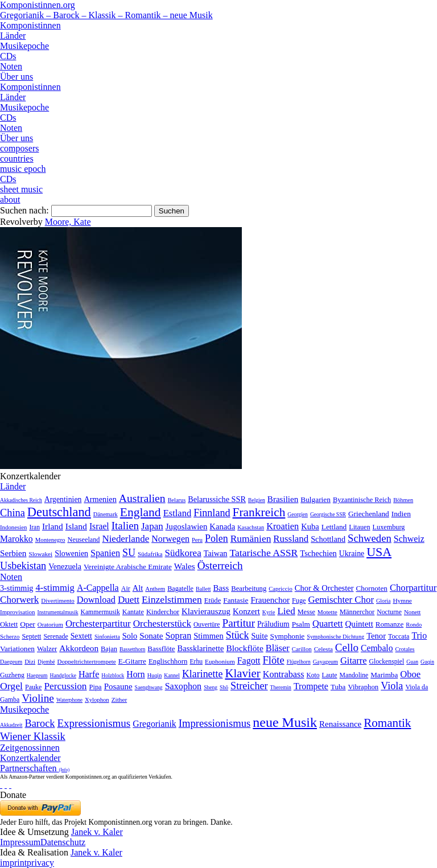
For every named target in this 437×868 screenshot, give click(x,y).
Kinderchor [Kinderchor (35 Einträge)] (163, 612)
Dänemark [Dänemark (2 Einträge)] (106, 514)
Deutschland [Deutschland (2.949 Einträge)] (59, 512)
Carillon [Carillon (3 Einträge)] (302, 649)
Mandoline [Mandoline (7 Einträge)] (354, 675)
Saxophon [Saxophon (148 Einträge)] (184, 686)
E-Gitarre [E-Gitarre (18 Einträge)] (132, 661)
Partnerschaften (35, 768)
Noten (11, 66)
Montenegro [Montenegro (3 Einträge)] (50, 540)
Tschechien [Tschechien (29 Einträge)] (318, 553)
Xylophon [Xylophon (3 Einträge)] (97, 700)
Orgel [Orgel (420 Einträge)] (11, 686)
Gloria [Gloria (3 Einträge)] (383, 601)
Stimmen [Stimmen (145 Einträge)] (209, 636)
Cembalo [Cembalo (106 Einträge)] (377, 648)
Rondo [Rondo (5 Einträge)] (414, 625)
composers (19, 148)
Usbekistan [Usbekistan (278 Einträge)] (23, 566)
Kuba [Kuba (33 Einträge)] (310, 526)
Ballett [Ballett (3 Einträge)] (203, 589)
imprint (13, 863)
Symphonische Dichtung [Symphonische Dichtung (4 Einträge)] (335, 637)
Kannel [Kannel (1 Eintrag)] (172, 675)
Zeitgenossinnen (30, 748)
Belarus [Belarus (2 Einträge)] (177, 500)
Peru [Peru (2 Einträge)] (197, 540)
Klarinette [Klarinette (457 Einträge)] (202, 674)
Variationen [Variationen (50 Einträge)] (17, 649)
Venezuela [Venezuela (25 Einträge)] (65, 566)
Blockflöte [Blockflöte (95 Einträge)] (244, 648)
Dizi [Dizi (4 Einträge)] (30, 661)
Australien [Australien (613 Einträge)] (142, 498)
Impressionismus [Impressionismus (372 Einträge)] (215, 723)
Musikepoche (24, 46)
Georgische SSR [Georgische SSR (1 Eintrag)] (328, 514)
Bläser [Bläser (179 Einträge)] (278, 648)
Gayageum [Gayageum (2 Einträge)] (325, 662)
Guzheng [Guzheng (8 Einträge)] (12, 675)
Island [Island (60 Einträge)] (76, 526)
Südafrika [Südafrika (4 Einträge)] (150, 554)
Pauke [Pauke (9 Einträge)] (33, 687)
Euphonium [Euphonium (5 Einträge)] (220, 661)
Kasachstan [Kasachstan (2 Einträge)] (251, 527)
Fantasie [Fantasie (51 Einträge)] (236, 600)
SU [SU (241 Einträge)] (129, 553)
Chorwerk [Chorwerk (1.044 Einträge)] (19, 600)
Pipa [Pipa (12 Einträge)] (96, 687)
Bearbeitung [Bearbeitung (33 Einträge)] (249, 589)
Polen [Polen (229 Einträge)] (217, 538)
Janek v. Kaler (97, 832)
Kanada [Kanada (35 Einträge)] (222, 526)
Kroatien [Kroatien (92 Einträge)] (283, 526)
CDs (8, 56)
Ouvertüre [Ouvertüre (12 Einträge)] (207, 624)
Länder (13, 36)
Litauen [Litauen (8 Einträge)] (359, 527)
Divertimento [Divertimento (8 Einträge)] (58, 600)
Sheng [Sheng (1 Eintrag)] (211, 687)
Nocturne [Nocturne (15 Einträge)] (389, 612)
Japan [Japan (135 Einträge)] (152, 526)
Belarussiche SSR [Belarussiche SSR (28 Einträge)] (217, 499)
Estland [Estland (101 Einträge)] (178, 513)
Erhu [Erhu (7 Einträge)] (196, 662)
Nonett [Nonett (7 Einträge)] (412, 612)
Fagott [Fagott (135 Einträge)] (249, 661)
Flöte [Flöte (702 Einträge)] (274, 660)
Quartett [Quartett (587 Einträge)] (328, 624)
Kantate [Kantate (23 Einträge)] (133, 612)
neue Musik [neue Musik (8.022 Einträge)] (285, 722)
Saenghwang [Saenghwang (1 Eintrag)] (149, 687)
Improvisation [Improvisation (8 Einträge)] (18, 612)
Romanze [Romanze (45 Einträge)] (389, 624)
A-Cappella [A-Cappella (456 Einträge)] (98, 588)
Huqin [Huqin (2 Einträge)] (155, 675)
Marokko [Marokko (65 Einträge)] (17, 539)
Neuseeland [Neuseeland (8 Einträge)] (83, 540)
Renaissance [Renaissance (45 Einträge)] (340, 724)
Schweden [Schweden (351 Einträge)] (370, 538)
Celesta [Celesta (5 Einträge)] (323, 649)
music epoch (23, 169)
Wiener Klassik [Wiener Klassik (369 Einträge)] (33, 736)
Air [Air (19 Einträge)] (126, 589)
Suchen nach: (24, 210)
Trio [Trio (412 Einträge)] (419, 635)
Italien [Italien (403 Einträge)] (125, 526)
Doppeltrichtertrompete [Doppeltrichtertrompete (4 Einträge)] (86, 661)
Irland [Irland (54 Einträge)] (53, 526)
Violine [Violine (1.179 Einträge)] (38, 698)
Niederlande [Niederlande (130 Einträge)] (125, 539)
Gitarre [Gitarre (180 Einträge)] (354, 661)
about (10, 199)
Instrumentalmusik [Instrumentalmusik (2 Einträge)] (58, 612)
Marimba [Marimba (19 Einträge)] (384, 675)
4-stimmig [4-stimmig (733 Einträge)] (55, 588)
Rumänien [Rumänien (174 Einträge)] (251, 538)
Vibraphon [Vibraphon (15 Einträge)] (363, 687)
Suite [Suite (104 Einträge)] (259, 636)
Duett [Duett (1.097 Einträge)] (129, 600)
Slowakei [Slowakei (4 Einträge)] (40, 554)
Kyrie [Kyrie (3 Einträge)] (269, 612)
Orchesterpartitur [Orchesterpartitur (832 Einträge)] (98, 624)
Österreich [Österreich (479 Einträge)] (220, 565)
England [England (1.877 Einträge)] (141, 512)
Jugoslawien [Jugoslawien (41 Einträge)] (187, 526)
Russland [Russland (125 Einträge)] (291, 539)
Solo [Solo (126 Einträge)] (130, 636)
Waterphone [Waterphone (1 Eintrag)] (69, 700)
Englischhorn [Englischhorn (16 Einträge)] (168, 661)
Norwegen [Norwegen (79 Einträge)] (170, 539)
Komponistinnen (30, 25)
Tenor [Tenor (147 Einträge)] (376, 636)
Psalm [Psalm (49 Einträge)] (301, 624)
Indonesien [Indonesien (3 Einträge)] (13, 527)
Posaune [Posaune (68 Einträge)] (118, 686)
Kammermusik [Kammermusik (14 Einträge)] (100, 612)
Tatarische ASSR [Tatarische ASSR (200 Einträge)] (263, 553)
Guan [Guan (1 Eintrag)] (412, 662)
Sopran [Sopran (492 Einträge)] (179, 635)
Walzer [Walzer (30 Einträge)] (47, 649)
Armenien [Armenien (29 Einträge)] (100, 499)
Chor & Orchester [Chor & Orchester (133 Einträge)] (324, 588)
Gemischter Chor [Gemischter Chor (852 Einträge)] (341, 600)
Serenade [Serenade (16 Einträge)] (55, 636)
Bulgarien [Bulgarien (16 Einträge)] (316, 499)
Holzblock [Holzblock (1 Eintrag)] (113, 675)
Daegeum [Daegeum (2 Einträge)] (11, 662)
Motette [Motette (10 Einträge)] (327, 612)
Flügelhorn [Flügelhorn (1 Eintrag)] (299, 662)
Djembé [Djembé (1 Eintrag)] (46, 662)
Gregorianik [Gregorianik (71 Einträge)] (154, 724)
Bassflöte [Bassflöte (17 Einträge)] (161, 649)
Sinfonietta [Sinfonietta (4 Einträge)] (107, 637)
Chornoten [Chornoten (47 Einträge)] (371, 588)
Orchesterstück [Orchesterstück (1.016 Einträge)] (162, 624)
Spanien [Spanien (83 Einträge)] (105, 553)
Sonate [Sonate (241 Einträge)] (151, 635)
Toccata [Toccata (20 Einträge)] (399, 636)
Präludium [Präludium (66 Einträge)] (273, 624)
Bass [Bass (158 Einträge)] (221, 588)
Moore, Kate (68, 222)
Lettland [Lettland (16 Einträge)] (334, 527)
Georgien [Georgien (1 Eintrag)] (298, 514)
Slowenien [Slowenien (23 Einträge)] (71, 554)
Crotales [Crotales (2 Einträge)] (405, 649)
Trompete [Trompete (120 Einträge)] (311, 686)
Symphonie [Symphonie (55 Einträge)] (288, 636)
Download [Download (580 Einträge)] (96, 600)
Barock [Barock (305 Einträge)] (40, 723)
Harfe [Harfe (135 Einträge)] (89, 674)
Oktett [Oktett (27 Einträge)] (9, 624)
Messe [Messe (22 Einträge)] (306, 612)
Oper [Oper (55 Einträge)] (28, 624)
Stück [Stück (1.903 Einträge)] (238, 635)
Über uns (17, 77)
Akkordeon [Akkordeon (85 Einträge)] (79, 648)
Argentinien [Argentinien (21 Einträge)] (63, 499)
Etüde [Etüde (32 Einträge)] (213, 600)
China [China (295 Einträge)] (13, 513)
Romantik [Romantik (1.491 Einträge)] (387, 723)
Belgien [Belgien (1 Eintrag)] (257, 500)
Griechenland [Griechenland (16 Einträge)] (369, 514)
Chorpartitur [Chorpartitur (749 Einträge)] (413, 588)
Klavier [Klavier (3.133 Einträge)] (242, 673)
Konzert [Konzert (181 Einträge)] (246, 611)
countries (17, 159)
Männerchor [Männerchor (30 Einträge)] (357, 612)
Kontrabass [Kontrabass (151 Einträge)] (284, 674)
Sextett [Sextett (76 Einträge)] (81, 636)
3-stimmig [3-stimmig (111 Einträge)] (17, 588)
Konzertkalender (30, 758)
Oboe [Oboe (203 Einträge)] (410, 674)
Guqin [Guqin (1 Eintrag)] (427, 662)
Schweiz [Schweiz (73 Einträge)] (409, 539)
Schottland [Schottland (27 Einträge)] (328, 539)
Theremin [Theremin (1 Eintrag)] (281, 687)
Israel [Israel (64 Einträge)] (99, 526)
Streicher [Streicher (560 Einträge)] (249, 686)
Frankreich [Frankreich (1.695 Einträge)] (259, 512)
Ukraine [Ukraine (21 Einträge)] (352, 554)
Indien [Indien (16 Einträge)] (401, 514)
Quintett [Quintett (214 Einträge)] (359, 624)
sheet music (21, 189)
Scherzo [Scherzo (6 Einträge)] (10, 636)
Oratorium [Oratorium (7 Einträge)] (50, 624)
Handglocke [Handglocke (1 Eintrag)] (63, 675)
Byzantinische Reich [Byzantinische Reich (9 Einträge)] (362, 500)
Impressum (20, 842)
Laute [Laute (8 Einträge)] (330, 675)
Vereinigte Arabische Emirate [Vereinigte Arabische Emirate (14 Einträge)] (128, 567)
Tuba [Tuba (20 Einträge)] (338, 687)
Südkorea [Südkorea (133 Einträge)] (183, 553)
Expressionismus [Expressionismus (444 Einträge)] (94, 723)
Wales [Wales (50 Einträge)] (185, 566)
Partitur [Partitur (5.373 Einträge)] (238, 623)
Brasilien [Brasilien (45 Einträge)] (283, 499)
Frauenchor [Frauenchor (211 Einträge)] (270, 600)
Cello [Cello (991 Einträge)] (347, 647)
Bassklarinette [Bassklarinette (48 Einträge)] (201, 648)
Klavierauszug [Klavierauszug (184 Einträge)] (206, 611)
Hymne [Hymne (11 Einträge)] (402, 600)
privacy (40, 863)
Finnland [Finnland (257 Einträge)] (212, 513)
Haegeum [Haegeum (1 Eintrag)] (37, 675)
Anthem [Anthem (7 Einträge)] (155, 589)
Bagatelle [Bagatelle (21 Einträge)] (180, 589)
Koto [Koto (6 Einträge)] (313, 675)
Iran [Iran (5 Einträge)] (34, 527)
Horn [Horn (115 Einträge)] (135, 674)
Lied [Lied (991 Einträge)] (286, 611)
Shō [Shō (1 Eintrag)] (224, 687)
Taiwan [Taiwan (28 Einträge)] (216, 553)
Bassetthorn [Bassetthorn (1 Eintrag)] (132, 649)
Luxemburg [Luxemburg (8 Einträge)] (389, 527)
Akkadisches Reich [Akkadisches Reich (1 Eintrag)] (21, 500)
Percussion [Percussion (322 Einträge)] (65, 686)
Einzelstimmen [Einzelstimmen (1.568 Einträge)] (172, 599)
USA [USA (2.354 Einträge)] (379, 552)
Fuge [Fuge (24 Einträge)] (299, 600)
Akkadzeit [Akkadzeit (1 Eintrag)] (11, 725)
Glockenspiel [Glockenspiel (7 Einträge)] (387, 662)
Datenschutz (63, 842)
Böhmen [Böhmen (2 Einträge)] (403, 500)
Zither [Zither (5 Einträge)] (119, 700)
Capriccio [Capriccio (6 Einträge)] (281, 589)
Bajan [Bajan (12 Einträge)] (109, 649)
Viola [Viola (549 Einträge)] (392, 686)
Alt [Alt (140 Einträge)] (138, 588)
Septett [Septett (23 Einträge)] (31, 636)
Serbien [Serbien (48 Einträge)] (13, 553)
